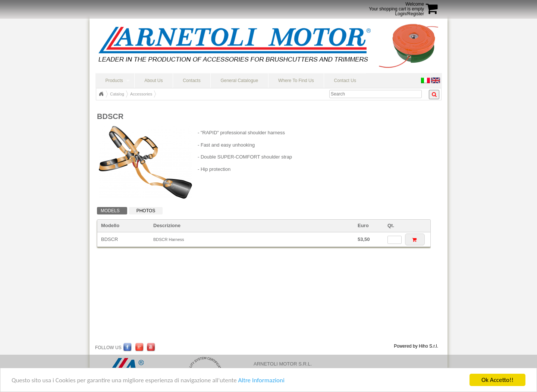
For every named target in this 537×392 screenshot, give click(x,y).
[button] (415, 239)
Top (101, 94)
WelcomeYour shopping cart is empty (396, 7)
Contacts (191, 81)
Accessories (141, 94)
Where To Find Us (296, 81)
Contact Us (345, 81)
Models (110, 211)
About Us (153, 81)
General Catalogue (239, 81)
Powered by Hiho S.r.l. (416, 346)
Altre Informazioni (261, 381)
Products (114, 81)
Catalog (117, 94)
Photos (146, 211)
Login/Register (410, 14)
